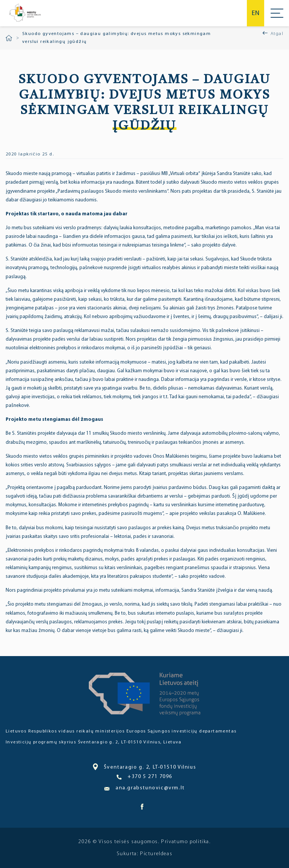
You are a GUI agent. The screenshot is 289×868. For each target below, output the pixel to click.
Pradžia (9, 38)
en (256, 13)
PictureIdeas (156, 854)
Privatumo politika (185, 842)
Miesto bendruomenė (25, 13)
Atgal (277, 34)
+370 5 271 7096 (144, 777)
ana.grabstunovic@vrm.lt (144, 788)
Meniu (277, 13)
